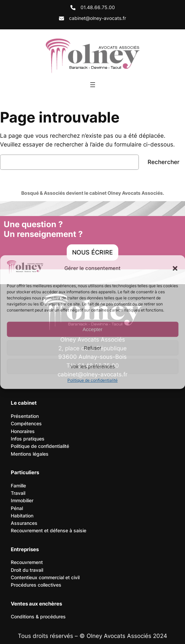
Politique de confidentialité (92, 380)
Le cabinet (24, 403)
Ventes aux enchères (36, 604)
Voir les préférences (92, 366)
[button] (175, 268)
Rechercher (164, 162)
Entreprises (25, 549)
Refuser (92, 348)
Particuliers (25, 472)
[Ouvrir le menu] (93, 85)
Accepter (92, 329)
